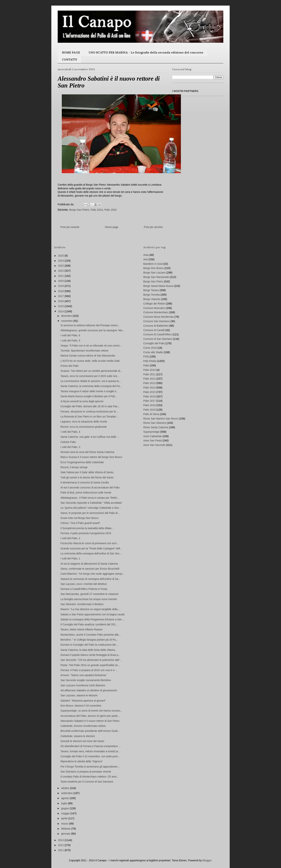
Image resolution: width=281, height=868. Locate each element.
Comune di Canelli (154, 330)
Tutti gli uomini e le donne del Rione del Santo (87, 477)
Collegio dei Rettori (154, 304)
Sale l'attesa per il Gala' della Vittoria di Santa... (88, 472)
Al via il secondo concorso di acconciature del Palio (90, 488)
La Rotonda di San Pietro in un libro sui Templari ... (90, 417)
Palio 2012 (149, 379)
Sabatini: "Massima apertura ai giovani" (83, 701)
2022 (61, 271)
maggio (66, 813)
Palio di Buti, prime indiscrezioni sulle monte (86, 493)
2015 (61, 306)
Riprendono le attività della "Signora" (82, 761)
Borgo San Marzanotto (156, 277)
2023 (61, 266)
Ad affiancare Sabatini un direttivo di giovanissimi (89, 690)
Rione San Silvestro (155, 423)
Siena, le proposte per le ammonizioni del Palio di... (90, 513)
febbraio (66, 829)
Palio (146, 365)
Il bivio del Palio (70, 366)
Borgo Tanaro (151, 290)
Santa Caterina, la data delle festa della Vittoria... (89, 650)
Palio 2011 (149, 374)
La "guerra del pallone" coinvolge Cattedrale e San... (91, 508)
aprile (65, 818)
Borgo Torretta (151, 295)
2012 (61, 845)
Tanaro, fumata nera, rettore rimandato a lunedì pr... (90, 751)
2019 (61, 286)
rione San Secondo (154, 445)
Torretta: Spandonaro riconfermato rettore (84, 351)
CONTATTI (70, 60)
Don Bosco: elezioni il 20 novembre (81, 706)
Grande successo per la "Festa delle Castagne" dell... (91, 548)
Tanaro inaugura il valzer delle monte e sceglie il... (89, 391)
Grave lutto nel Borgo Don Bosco (80, 518)
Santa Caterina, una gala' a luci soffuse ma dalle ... (90, 437)
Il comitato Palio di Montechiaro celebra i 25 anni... (90, 777)
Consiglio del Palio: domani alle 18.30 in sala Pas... (90, 406)
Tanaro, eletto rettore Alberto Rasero (82, 629)
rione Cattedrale (153, 436)
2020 (61, 281)
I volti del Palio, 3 (70, 447)
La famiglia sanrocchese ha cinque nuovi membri (89, 599)
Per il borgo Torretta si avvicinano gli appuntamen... (90, 767)
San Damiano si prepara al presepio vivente (86, 772)
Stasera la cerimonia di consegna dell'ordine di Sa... (90, 579)
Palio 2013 (149, 383)
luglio (64, 803)
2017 (61, 296)
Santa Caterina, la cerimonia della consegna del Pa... (91, 386)
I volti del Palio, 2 (70, 538)
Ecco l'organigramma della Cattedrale (82, 462)
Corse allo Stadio (153, 352)
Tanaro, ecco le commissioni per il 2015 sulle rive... (90, 376)
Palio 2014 (97, 210)
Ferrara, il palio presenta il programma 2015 (86, 533)
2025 (61, 256)
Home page (111, 227)
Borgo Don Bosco (154, 268)
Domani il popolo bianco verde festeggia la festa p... (90, 655)
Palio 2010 (149, 370)
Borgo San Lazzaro (154, 273)
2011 (61, 850)
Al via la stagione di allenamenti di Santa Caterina (89, 564)
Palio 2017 (149, 401)
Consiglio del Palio (154, 343)
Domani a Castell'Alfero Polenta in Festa (84, 589)
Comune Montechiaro (156, 312)
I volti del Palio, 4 (70, 432)
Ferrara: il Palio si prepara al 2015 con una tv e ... (89, 670)
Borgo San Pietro (79, 210)
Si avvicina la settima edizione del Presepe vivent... (90, 325)
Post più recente (70, 227)
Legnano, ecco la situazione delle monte (84, 422)
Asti (145, 259)
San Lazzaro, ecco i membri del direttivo (84, 584)
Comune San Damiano (157, 321)
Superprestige (151, 432)
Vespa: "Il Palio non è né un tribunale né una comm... (91, 346)
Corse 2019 (150, 348)
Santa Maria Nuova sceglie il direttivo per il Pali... (89, 396)
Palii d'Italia (150, 361)
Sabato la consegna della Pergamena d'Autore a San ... (93, 619)
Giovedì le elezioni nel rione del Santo (82, 741)
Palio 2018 (149, 405)
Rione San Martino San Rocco (161, 419)
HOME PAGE (71, 52)
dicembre (67, 316)
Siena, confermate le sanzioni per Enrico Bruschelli (90, 569)
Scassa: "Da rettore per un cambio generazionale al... (91, 371)
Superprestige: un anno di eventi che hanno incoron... (91, 711)
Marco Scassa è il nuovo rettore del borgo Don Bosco (91, 457)
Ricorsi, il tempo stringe (74, 467)
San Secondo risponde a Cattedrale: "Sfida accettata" (91, 503)
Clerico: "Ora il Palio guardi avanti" (80, 523)
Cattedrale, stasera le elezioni (78, 736)
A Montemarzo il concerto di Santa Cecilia (85, 482)
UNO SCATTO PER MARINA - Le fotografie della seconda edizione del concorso (146, 52)
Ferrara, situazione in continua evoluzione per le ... (90, 412)
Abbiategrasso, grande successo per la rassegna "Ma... (92, 330)
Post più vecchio (153, 227)
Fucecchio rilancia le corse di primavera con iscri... (90, 543)
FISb (146, 357)
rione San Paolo (153, 441)
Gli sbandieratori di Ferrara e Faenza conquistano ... (91, 746)
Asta (146, 255)
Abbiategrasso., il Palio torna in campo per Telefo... (90, 498)
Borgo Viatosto (152, 299)
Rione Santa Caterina (156, 427)
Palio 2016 (149, 396)
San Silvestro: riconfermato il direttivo (82, 604)
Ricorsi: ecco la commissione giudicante (84, 427)
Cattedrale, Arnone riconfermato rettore (83, 726)
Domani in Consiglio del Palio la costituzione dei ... (90, 645)
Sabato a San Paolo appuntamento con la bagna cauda (92, 614)
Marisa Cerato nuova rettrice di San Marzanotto (88, 356)
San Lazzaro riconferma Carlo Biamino (83, 685)
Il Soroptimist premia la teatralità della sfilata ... (87, 528)
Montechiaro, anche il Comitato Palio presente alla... (91, 635)
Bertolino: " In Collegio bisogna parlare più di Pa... (89, 640)
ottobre (65, 788)
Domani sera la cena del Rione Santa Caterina (87, 452)
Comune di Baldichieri (156, 326)
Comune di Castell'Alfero (158, 334)
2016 (61, 301)
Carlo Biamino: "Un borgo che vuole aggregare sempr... (92, 574)
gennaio (66, 834)
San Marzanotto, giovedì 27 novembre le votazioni (89, 594)
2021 (61, 276)
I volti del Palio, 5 (70, 341)
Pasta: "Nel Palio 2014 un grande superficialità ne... (90, 665)
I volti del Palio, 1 (70, 558)
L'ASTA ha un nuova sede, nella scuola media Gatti (90, 361)
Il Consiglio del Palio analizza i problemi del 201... (89, 624)
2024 (61, 261)
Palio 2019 (149, 410)
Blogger (207, 860)
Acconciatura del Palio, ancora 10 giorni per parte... (90, 716)
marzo (65, 824)
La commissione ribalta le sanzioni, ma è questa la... (91, 381)
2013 (61, 840)
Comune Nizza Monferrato (158, 317)
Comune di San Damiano (158, 339)
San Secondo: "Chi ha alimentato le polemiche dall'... (91, 660)
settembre (67, 793)
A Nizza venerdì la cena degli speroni (82, 401)
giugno (65, 808)
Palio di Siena (151, 414)
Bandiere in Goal (153, 264)
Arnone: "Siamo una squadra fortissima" (84, 675)
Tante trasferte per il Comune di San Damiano (87, 782)
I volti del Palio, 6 (70, 335)
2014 (61, 311)
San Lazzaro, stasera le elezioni (79, 695)
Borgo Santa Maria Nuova (158, 286)
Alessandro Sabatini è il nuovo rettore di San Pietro (90, 721)
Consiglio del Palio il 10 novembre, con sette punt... (90, 756)
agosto (65, 798)
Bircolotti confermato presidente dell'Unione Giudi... (90, 731)
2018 (61, 291)
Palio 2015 (111, 210)
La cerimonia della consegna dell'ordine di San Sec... (91, 553)
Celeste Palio (68, 442)
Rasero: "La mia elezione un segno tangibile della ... (91, 609)
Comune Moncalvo (154, 308)
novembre (67, 321)
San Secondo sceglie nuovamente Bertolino (86, 680)
